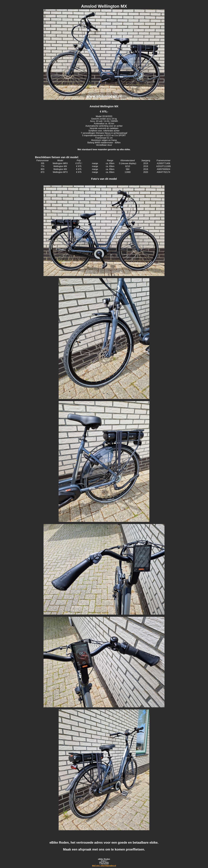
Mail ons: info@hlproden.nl (104, 866)
